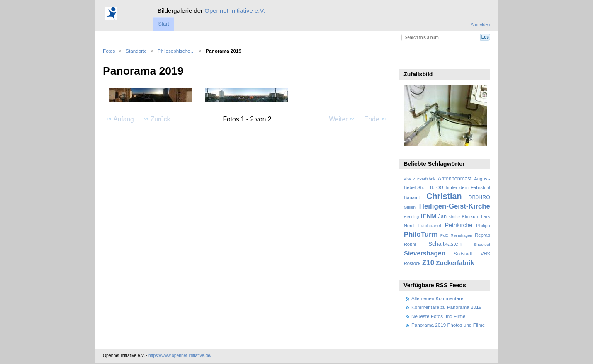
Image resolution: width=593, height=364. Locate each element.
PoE (444, 235)
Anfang (120, 119)
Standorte (136, 51)
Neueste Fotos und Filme (439, 316)
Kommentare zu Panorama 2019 (446, 307)
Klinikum (470, 216)
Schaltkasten (445, 244)
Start (163, 24)
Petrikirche (459, 225)
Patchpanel (429, 226)
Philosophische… (176, 51)
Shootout (482, 244)
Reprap (482, 235)
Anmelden (480, 25)
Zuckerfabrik (455, 263)
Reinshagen (462, 235)
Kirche (454, 217)
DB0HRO (479, 197)
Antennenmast (455, 179)
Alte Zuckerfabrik (420, 179)
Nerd (409, 226)
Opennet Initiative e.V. (235, 11)
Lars (486, 216)
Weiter (343, 119)
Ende (376, 119)
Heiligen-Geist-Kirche (455, 206)
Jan (442, 216)
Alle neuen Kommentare (437, 298)
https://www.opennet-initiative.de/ (180, 356)
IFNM (429, 216)
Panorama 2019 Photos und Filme (448, 325)
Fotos (109, 51)
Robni (410, 244)
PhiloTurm (421, 234)
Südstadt (463, 254)
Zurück (157, 119)
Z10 (428, 263)
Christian (444, 196)
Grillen (410, 207)
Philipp (483, 226)
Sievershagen (425, 253)
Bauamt (412, 197)
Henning (412, 217)
